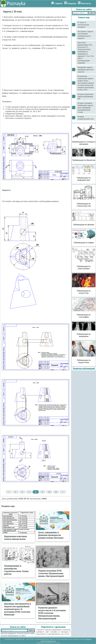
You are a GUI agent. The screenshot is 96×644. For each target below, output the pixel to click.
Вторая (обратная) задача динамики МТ (85, 96)
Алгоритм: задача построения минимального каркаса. (85, 35)
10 (49, 492)
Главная (58, 3)
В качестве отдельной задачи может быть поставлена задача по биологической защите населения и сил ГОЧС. (86, 83)
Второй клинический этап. (86, 118)
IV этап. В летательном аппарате (83, 25)
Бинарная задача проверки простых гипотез (86, 70)
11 (56, 492)
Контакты (86, 3)
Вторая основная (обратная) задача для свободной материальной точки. (85, 108)
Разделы (72, 3)
